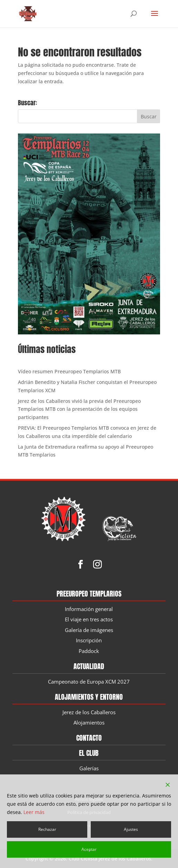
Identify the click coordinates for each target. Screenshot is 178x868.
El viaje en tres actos (89, 620)
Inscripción (89, 641)
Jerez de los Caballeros (89, 712)
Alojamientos (89, 723)
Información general (89, 609)
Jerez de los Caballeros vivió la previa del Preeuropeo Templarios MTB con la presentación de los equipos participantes (79, 409)
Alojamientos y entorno (89, 697)
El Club (89, 753)
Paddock (89, 651)
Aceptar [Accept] (89, 849)
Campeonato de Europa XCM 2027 (89, 682)
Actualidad (89, 667)
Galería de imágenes (89, 630)
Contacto (89, 738)
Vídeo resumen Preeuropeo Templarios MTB (69, 371)
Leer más (34, 812)
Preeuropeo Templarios (89, 594)
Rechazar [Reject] (47, 829)
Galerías (89, 769)
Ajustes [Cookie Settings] (131, 829)
